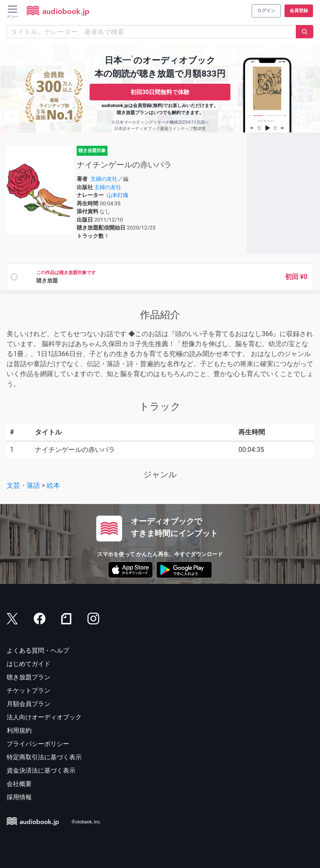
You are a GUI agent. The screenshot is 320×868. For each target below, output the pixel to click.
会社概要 (19, 784)
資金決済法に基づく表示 (41, 771)
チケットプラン (29, 691)
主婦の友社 (104, 179)
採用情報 (19, 797)
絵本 (53, 485)
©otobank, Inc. (86, 822)
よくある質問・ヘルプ (38, 651)
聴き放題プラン (29, 677)
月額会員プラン (29, 704)
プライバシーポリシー (38, 744)
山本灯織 (117, 195)
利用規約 (19, 731)
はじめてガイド (29, 664)
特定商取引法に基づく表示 (44, 757)
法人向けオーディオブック (44, 717)
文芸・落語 (23, 485)
